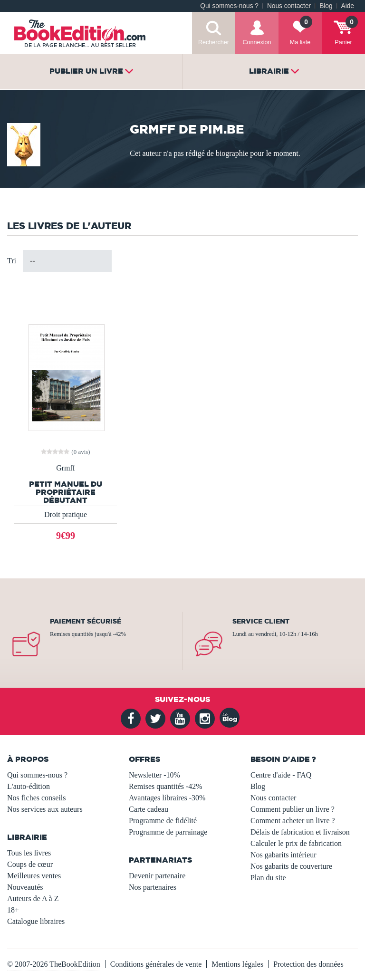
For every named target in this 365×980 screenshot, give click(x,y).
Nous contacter (289, 6)
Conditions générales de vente (156, 964)
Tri (12, 261)
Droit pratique (66, 514)
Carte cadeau (149, 809)
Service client (261, 621)
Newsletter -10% (154, 775)
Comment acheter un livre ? (293, 821)
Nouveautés (25, 887)
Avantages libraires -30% (167, 798)
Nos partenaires (153, 887)
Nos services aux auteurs (45, 809)
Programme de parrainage (168, 832)
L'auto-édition (29, 786)
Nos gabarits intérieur (283, 855)
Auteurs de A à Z (33, 898)
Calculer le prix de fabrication (296, 843)
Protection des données (308, 964)
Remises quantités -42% (166, 786)
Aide (348, 6)
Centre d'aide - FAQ (281, 775)
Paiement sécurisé (86, 621)
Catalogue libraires (36, 921)
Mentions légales (237, 964)
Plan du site (268, 878)
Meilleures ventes (34, 876)
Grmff (66, 468)
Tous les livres (29, 853)
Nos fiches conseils (37, 798)
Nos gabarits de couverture (291, 866)
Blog (326, 6)
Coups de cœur (30, 864)
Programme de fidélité (163, 821)
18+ (13, 910)
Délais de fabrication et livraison (300, 832)
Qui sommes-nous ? (229, 6)
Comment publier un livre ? (293, 809)
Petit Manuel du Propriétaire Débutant (66, 492)
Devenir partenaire (157, 876)
